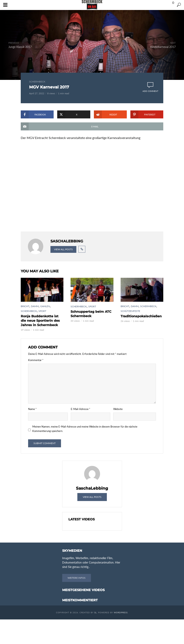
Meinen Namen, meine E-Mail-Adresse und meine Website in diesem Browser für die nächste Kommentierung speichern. (85, 429)
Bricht (25, 306)
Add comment (150, 91)
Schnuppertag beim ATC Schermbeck (91, 314)
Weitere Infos (77, 578)
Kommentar (36, 360)
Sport (42, 311)
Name (32, 409)
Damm (35, 306)
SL (95, 612)
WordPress (121, 612)
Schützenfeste (130, 311)
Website (118, 409)
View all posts (63, 249)
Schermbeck (37, 82)
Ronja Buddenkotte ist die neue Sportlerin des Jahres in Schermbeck (40, 321)
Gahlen (45, 306)
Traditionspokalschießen (141, 316)
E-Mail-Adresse (81, 409)
